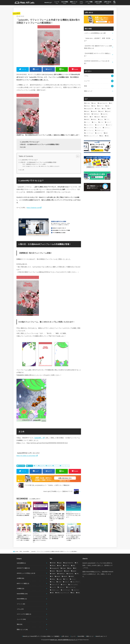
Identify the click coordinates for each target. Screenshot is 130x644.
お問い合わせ (108, 3)
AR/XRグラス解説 (23, 568)
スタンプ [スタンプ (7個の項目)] (109, 122)
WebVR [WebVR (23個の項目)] (105, 117)
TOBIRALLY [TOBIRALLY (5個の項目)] (96, 114)
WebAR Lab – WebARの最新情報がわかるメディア (64, 640)
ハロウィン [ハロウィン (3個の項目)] (107, 128)
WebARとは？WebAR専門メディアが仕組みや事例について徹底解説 (41, 636)
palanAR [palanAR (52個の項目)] (95, 111)
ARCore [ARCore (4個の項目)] (88, 106)
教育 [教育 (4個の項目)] (106, 133)
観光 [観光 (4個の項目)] (102, 136)
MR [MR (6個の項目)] (110, 109)
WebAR (49, 466)
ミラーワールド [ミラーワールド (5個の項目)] (90, 133)
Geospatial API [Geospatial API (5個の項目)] (90, 109)
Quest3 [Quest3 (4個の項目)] (109, 111)
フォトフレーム (65, 466)
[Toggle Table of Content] (77, 156)
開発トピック (74, 3)
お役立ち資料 (98, 3)
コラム (81, 3)
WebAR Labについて (101, 636)
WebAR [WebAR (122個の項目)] (98, 117)
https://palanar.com (33, 208)
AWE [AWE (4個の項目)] (108, 106)
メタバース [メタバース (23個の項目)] (99, 133)
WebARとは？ (48, 3)
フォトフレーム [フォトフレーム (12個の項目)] (90, 130)
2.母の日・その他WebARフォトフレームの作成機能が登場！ (39, 162)
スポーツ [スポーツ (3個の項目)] (110, 125)
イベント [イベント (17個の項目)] (88, 122)
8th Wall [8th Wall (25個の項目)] (88, 103)
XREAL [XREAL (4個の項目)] (95, 120)
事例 (86, 86)
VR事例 (21, 589)
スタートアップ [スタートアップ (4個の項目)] (100, 125)
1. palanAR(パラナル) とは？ (29, 160)
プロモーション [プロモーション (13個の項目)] (100, 130)
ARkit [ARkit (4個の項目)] (94, 106)
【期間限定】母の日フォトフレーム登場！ (36, 164)
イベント (56, 466)
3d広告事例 (21, 563)
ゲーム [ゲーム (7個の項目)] (95, 122)
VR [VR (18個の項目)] (92, 117)
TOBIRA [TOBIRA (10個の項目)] (88, 114)
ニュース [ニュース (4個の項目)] (99, 128)
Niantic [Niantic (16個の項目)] (88, 111)
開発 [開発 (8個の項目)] (108, 136)
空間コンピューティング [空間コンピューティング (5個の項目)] (92, 136)
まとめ (22, 170)
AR (36, 466)
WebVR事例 (22, 599)
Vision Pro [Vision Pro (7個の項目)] (105, 114)
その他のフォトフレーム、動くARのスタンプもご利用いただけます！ (43, 166)
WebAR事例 (65, 3)
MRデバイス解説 (23, 583)
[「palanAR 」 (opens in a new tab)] (39, 438)
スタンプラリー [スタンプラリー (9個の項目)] (90, 125)
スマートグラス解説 (24, 614)
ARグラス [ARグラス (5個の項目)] (101, 106)
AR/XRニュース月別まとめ (26, 573)
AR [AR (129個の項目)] (111, 103)
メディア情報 (89, 3)
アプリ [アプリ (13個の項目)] (108, 120)
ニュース (57, 3)
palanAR (42, 466)
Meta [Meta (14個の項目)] (104, 109)
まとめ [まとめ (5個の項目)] (101, 120)
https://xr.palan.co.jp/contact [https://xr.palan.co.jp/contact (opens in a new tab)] (26, 456)
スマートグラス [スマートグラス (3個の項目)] (90, 128)
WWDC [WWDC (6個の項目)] (88, 120)
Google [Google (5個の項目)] (98, 109)
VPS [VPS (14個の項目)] (87, 117)
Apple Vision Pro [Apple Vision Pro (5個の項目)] (103, 103)
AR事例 (21, 578)
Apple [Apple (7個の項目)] (94, 103)
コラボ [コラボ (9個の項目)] (102, 122)
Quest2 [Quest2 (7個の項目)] (102, 111)
